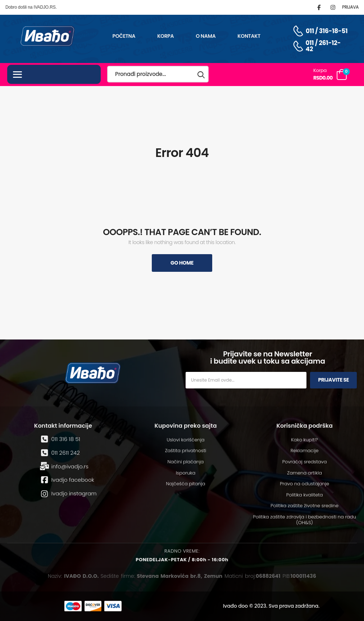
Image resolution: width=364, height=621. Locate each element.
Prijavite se (333, 380)
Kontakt (249, 36)
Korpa (165, 36)
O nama (206, 36)
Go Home (182, 263)
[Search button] (201, 74)
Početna (124, 36)
